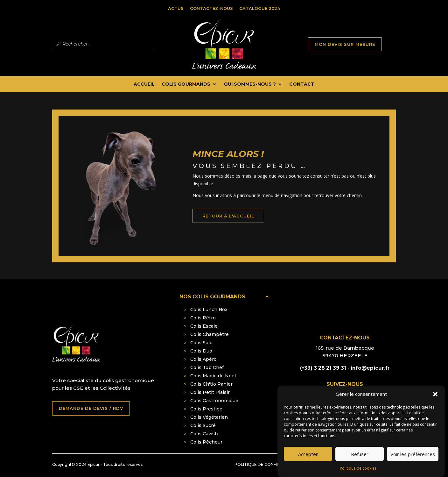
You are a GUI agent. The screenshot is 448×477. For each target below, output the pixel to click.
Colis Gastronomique (214, 401)
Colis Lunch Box (209, 310)
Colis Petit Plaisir (210, 392)
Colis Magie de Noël (213, 376)
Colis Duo (201, 351)
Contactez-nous (211, 8)
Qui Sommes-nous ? (250, 84)
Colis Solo (201, 343)
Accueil (144, 84)
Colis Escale (204, 326)
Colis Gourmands (186, 84)
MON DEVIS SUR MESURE (345, 44)
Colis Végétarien (209, 417)
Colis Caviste (205, 434)
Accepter (308, 461)
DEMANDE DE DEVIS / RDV (91, 408)
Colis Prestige (206, 409)
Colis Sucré (203, 425)
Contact (302, 84)
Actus (176, 8)
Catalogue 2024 (260, 8)
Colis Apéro (203, 359)
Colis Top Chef (207, 367)
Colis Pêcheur (206, 442)
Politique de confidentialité (268, 464)
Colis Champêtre (210, 334)
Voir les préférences (413, 461)
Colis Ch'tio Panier (211, 384)
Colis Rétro (203, 318)
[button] (435, 401)
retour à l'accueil (238, 224)
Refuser (360, 461)
